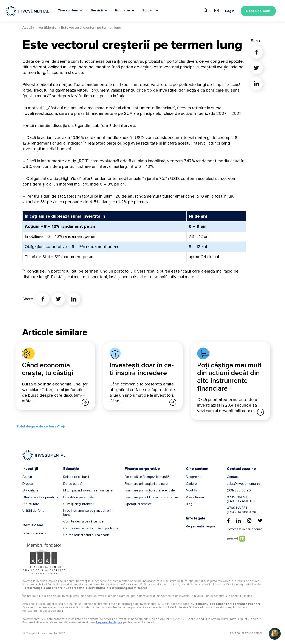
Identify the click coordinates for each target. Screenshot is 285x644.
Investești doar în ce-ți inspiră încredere (142, 369)
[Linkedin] (238, 521)
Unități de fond (33, 511)
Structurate (31, 504)
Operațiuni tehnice (138, 504)
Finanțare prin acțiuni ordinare (146, 484)
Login (230, 11)
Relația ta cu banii (76, 477)
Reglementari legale (109, 622)
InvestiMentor (47, 28)
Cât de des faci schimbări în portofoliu (91, 528)
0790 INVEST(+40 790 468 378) (241, 510)
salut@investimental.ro (244, 484)
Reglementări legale (201, 526)
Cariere (191, 484)
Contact (233, 477)
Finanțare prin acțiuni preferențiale (150, 490)
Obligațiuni (30, 490)
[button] (275, 634)
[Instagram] (249, 521)
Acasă (27, 28)
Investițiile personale (78, 497)
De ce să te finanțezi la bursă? (147, 477)
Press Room (195, 497)
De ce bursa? (73, 484)
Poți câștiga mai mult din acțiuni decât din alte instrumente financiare (229, 377)
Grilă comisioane (34, 533)
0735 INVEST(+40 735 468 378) (241, 499)
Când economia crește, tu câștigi (48, 369)
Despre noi (194, 477)
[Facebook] (228, 521)
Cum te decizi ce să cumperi (84, 521)
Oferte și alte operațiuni (40, 497)
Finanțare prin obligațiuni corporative (151, 497)
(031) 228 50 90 (239, 490)
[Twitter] (260, 521)
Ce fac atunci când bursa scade (87, 535)
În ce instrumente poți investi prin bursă (88, 513)
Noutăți (191, 490)
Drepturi (28, 484)
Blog (189, 504)
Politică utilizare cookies (246, 633)
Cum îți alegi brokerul (79, 504)
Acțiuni (27, 477)
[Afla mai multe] (85, 402)
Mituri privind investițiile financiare (88, 490)
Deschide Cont (258, 11)
